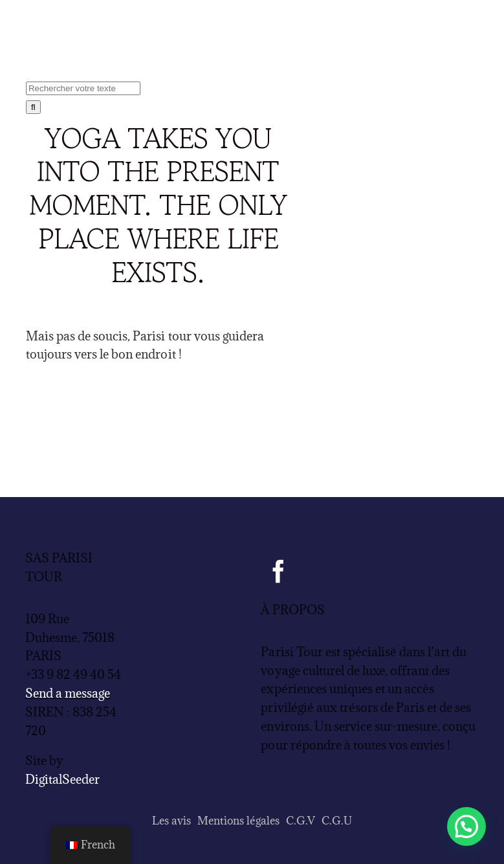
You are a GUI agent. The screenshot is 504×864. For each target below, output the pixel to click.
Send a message (68, 693)
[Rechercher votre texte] (83, 88)
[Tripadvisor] (331, 571)
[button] (466, 826)
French (91, 845)
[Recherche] (33, 107)
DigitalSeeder (62, 779)
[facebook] (279, 571)
